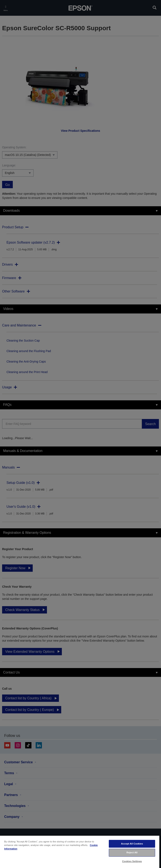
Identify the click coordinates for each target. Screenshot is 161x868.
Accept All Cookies (132, 844)
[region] (80, 852)
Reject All (132, 852)
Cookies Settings (132, 861)
